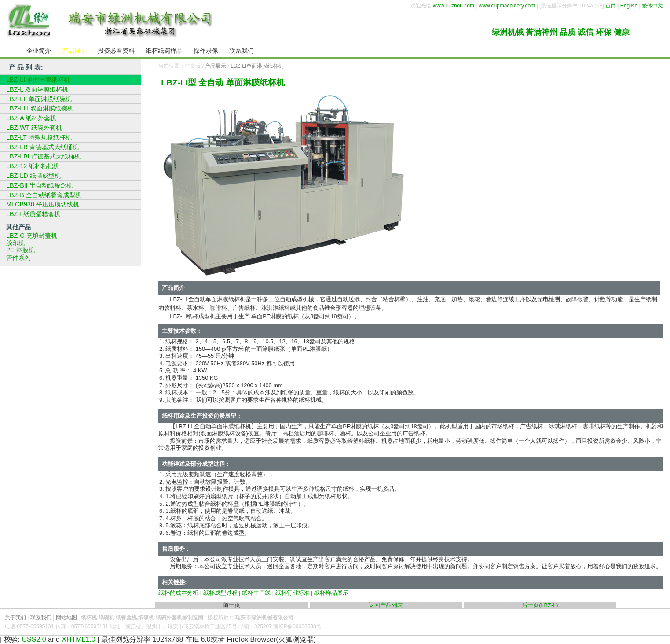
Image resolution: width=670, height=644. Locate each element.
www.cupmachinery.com (507, 6)
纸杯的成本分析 (178, 593)
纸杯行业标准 (293, 593)
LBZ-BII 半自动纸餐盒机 (39, 185)
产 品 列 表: (26, 67)
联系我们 (41, 618)
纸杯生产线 (256, 593)
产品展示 (216, 66)
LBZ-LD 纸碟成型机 (33, 176)
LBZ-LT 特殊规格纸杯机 (39, 137)
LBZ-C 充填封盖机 (32, 236)
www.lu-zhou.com (454, 6)
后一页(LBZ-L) (540, 605)
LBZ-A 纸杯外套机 (31, 118)
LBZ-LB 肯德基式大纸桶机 (42, 147)
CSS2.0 (34, 639)
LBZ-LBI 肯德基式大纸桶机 (43, 156)
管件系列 (18, 258)
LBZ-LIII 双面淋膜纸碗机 (40, 108)
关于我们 (15, 618)
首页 (611, 6)
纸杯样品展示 (331, 593)
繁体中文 (652, 6)
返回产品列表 (386, 605)
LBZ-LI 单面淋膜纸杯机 (38, 80)
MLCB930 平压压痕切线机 (43, 204)
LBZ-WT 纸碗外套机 (34, 128)
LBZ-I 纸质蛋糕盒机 (33, 214)
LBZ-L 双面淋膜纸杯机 (37, 89)
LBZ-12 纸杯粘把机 (33, 166)
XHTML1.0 (78, 639)
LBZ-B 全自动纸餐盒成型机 (44, 195)
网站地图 (66, 618)
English (629, 6)
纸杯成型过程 (220, 593)
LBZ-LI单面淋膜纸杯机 (257, 66)
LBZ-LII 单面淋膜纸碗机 (39, 99)
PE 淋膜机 (20, 250)
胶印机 (15, 243)
